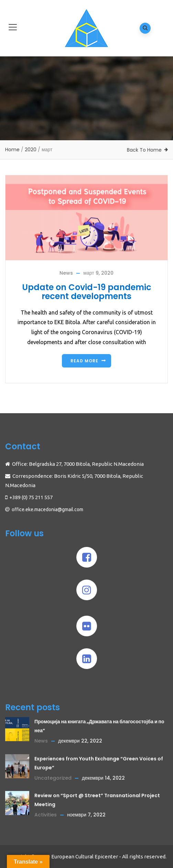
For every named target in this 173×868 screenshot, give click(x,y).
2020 (31, 150)
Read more (84, 361)
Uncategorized (53, 778)
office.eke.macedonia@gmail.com (47, 509)
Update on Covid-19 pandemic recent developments (87, 292)
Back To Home (144, 150)
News (66, 273)
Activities (46, 815)
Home (12, 150)
